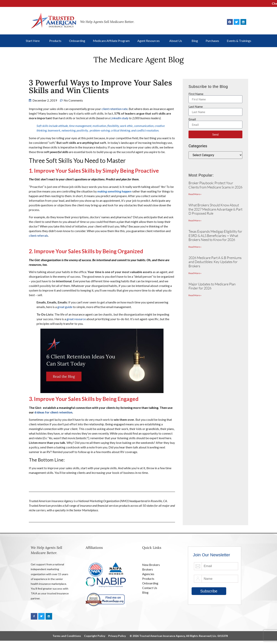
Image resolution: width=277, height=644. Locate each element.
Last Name (196, 107)
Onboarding (77, 41)
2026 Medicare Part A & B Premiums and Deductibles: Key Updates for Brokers (215, 262)
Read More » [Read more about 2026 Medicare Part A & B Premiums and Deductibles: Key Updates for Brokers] (195, 273)
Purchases (212, 41)
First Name (196, 94)
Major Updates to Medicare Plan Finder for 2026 (212, 286)
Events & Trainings (239, 41)
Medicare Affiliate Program (111, 41)
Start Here (34, 41)
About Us (177, 41)
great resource (76, 319)
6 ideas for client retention (53, 412)
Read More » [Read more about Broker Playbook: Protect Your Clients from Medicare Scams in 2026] (195, 194)
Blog (195, 41)
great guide (65, 307)
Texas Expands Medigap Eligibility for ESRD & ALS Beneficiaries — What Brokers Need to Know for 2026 (215, 235)
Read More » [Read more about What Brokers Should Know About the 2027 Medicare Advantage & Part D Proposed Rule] (195, 220)
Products (55, 41)
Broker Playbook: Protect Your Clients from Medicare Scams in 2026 (215, 185)
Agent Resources (149, 41)
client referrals (38, 235)
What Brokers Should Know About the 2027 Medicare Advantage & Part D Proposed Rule (215, 209)
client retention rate (115, 109)
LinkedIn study (119, 118)
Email (192, 119)
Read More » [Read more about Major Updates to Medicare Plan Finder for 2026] (195, 295)
